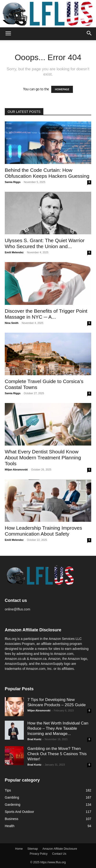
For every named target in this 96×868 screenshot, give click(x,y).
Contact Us (59, 854)
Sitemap (33, 849)
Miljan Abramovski (16, 470)
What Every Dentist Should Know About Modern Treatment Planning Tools (43, 458)
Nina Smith (12, 323)
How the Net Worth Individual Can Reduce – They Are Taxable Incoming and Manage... (58, 728)
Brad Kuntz (34, 739)
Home (19, 849)
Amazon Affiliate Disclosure (60, 849)
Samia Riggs (13, 182)
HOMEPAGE (62, 89)
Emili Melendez (14, 252)
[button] (8, 34)
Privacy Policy (39, 854)
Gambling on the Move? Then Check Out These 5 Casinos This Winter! (57, 754)
